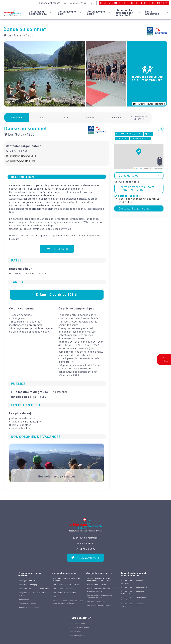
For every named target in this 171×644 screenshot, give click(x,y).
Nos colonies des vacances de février (134, 605)
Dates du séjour (139, 176)
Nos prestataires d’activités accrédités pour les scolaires (99, 580)
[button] (139, 154)
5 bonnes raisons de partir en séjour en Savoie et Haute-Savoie (68, 602)
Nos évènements (77, 635)
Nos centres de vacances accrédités (34, 589)
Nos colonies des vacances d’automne (133, 592)
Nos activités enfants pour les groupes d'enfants (100, 596)
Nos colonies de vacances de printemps (133, 582)
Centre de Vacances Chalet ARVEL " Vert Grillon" (139, 188)
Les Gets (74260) (19, 35)
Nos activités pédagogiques (30, 585)
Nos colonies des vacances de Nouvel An (134, 599)
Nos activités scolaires (97, 585)
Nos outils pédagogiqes (97, 601)
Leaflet (138, 168)
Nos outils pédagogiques (29, 607)
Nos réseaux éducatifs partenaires (101, 605)
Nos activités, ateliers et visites (66, 585)
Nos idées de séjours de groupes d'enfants (66, 580)
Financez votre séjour (28, 603)
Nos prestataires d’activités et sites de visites (34, 594)
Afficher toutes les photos (149, 104)
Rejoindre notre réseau (80, 627)
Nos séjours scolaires (28, 581)
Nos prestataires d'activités (64, 593)
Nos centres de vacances (63, 589)
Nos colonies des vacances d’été (135, 587)
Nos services (24, 599)
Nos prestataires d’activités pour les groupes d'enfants (102, 590)
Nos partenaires (77, 631)
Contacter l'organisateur (139, 208)
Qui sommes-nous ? (79, 623)
